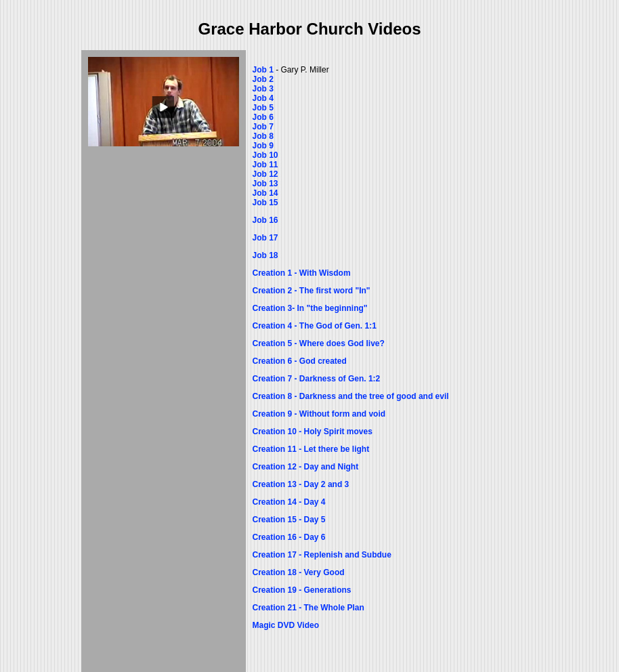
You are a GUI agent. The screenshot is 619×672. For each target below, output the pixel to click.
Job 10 (265, 155)
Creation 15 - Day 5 (289, 520)
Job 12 (265, 174)
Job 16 (265, 220)
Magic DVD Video (286, 625)
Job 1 (263, 70)
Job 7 (263, 127)
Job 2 (263, 79)
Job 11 (265, 165)
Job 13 (265, 184)
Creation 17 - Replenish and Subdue (322, 555)
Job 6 (263, 117)
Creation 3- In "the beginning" (310, 308)
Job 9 (263, 146)
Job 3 (263, 89)
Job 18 (265, 255)
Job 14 (265, 193)
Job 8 (263, 136)
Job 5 (263, 108)
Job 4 (264, 98)
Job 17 (265, 238)
